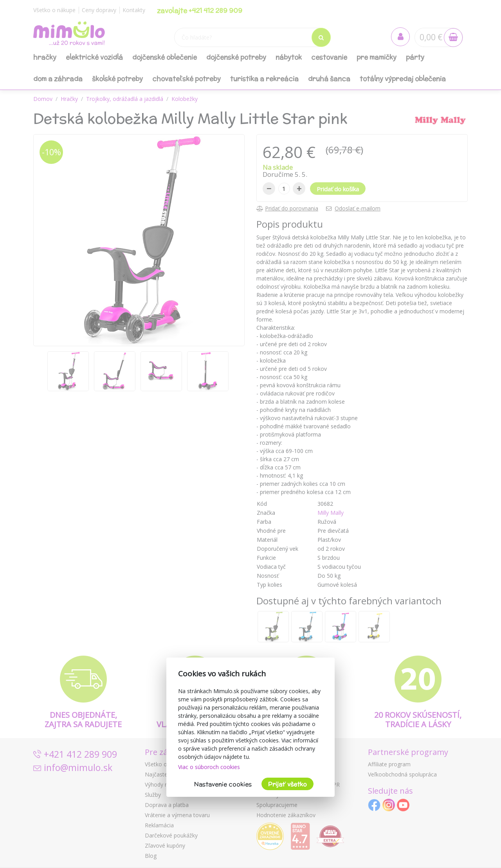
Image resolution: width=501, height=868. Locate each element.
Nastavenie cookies (223, 784)
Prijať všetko (287, 784)
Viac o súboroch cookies (209, 767)
